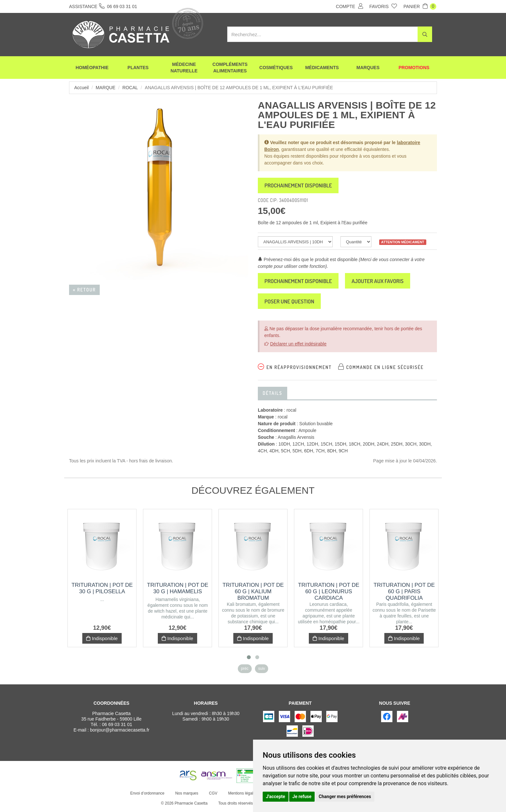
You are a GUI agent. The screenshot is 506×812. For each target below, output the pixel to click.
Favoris (383, 6)
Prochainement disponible (300, 186)
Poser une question (291, 303)
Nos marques (186, 795)
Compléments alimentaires (230, 68)
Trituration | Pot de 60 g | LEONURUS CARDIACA (329, 593)
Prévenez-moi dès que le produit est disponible (308, 260)
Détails (273, 395)
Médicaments (322, 68)
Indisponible (102, 640)
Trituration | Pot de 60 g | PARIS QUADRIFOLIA (404, 593)
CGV (213, 795)
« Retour (84, 290)
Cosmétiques (276, 68)
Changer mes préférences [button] (345, 796)
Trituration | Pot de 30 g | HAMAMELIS (178, 590)
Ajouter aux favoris (383, 282)
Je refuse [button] (302, 796)
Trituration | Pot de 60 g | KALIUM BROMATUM (253, 593)
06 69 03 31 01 (117, 726)
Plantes (138, 68)
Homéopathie (92, 68)
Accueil (81, 88)
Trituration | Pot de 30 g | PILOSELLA (102, 590)
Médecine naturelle (184, 68)
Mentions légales (242, 795)
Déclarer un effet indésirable (298, 346)
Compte (349, 6)
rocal (130, 88)
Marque (106, 88)
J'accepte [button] (276, 796)
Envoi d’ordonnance (147, 795)
